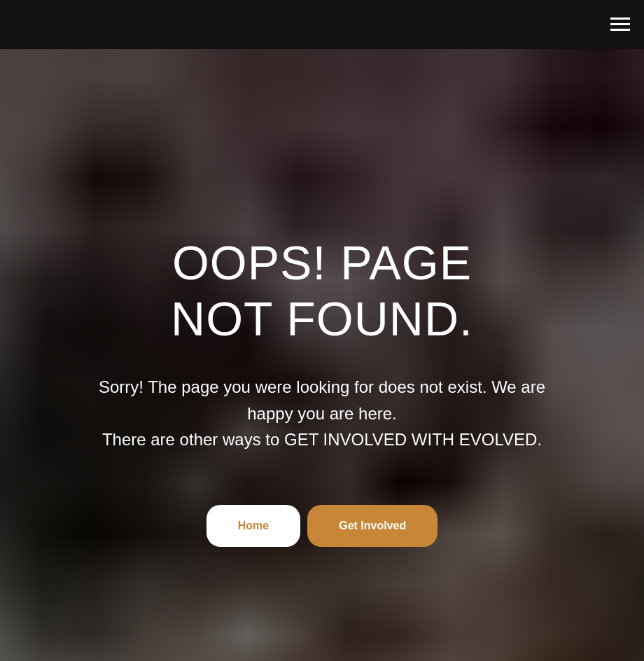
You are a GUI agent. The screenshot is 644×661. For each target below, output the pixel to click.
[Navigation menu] (620, 25)
